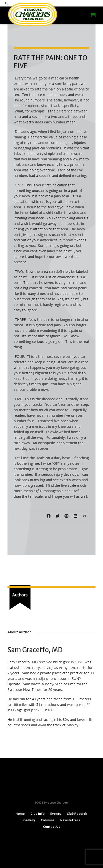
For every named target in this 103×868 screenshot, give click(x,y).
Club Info (37, 814)
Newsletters (70, 820)
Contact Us (52, 827)
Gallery (29, 820)
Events (56, 814)
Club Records (77, 814)
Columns (48, 820)
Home (20, 814)
